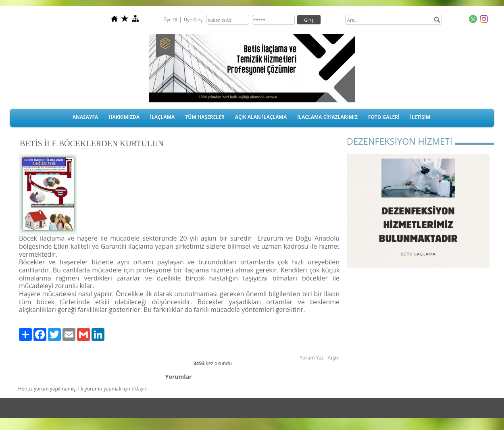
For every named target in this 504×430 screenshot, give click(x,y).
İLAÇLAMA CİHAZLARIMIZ (327, 117)
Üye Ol (170, 20)
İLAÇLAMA (162, 117)
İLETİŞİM (420, 117)
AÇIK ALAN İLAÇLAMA (261, 117)
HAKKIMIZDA (124, 117)
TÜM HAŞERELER (205, 117)
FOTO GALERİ (384, 117)
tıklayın (140, 389)
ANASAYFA (85, 117)
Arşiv (333, 358)
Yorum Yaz (311, 358)
